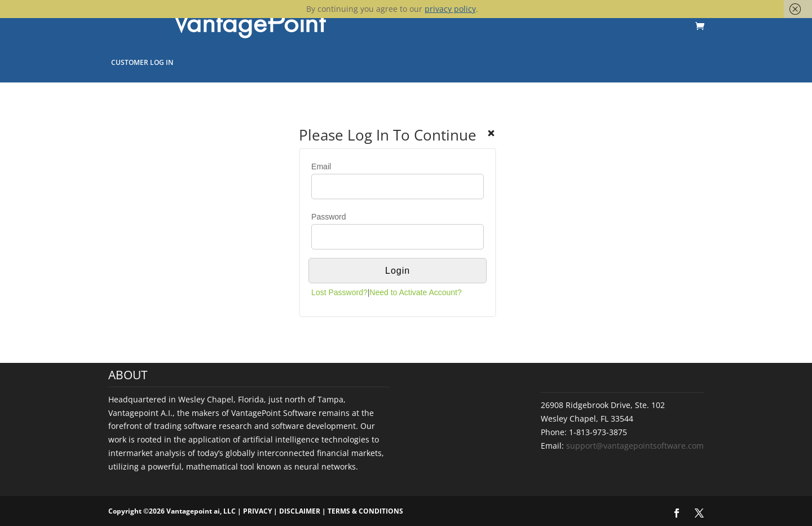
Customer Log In (142, 62)
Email (321, 166)
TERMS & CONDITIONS (365, 511)
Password (328, 217)
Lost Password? (339, 292)
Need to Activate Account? (415, 292)
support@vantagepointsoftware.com (635, 446)
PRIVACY (257, 511)
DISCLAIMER (300, 511)
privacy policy (450, 9)
